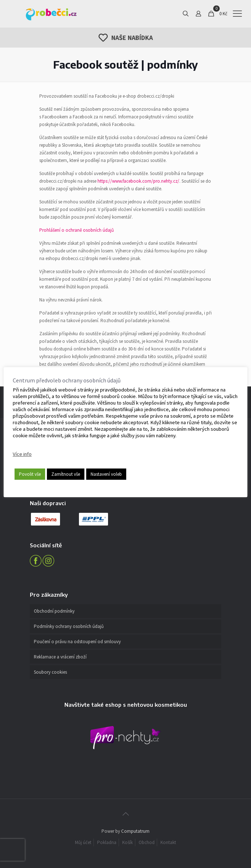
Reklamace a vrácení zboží (60, 657)
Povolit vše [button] (30, 474)
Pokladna (107, 842)
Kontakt (168, 842)
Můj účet (83, 842)
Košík (128, 842)
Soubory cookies (50, 672)
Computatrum (135, 831)
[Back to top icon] (125, 814)
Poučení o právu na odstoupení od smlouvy (77, 642)
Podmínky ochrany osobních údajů (69, 626)
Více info (22, 454)
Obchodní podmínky (54, 611)
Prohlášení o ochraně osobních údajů (77, 230)
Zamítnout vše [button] (66, 474)
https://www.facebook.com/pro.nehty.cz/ (138, 181)
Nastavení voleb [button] (106, 474)
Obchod (147, 842)
